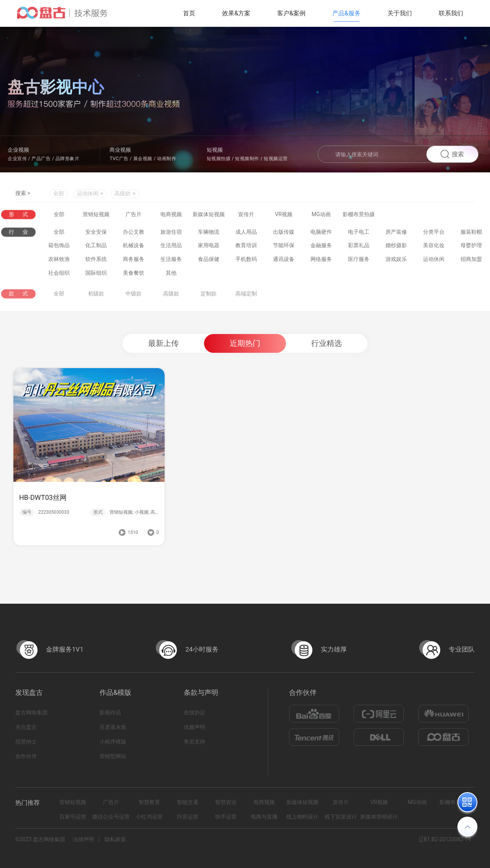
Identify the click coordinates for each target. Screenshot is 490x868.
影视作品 (110, 712)
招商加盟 (471, 260)
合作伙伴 (26, 756)
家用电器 (209, 247)
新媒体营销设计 (379, 817)
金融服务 (321, 247)
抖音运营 (188, 817)
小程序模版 (113, 742)
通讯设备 (284, 260)
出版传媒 (284, 233)
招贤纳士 (26, 742)
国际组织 (96, 274)
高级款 (171, 299)
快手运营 (226, 817)
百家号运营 (73, 817)
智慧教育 (149, 802)
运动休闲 (434, 260)
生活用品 (171, 247)
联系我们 (451, 13)
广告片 (134, 215)
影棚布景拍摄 (359, 215)
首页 (189, 13)
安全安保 (96, 233)
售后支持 (194, 742)
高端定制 (246, 299)
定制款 (209, 299)
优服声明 (194, 727)
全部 (59, 194)
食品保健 (209, 260)
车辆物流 (209, 233)
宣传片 (246, 215)
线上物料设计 (302, 817)
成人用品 (246, 233)
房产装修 (396, 233)
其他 (171, 274)
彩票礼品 (359, 247)
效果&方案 (236, 13)
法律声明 (83, 839)
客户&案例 (291, 13)
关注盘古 (26, 727)
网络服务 (321, 260)
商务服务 (134, 260)
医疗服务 (359, 260)
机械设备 (134, 247)
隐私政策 (115, 839)
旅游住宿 (171, 233)
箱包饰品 (59, 247)
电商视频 (171, 215)
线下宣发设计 (341, 817)
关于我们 (400, 13)
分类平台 (434, 233)
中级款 (134, 299)
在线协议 (194, 712)
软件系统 (96, 260)
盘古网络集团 (31, 712)
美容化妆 (434, 247)
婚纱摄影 (396, 247)
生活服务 (171, 260)
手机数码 (246, 260)
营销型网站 (113, 756)
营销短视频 (96, 215)
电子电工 (359, 233)
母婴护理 (471, 247)
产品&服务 (346, 13)
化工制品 (96, 247)
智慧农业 (226, 802)
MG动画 (321, 215)
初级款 (96, 299)
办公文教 (134, 233)
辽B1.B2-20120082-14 (445, 839)
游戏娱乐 (396, 260)
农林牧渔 (59, 260)
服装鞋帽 (471, 233)
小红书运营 (149, 817)
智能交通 (188, 802)
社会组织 (59, 274)
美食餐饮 (134, 274)
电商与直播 (264, 817)
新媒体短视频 (209, 215)
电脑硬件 (321, 233)
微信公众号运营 (111, 817)
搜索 (452, 154)
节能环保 (284, 247)
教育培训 (246, 247)
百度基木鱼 (113, 727)
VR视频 (284, 215)
